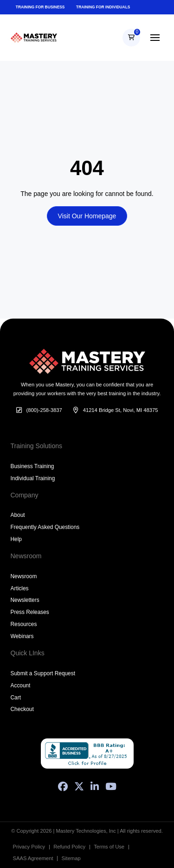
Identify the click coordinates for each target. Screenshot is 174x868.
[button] (131, 38)
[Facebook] (63, 786)
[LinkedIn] (95, 786)
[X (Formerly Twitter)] (79, 786)
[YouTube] (111, 786)
